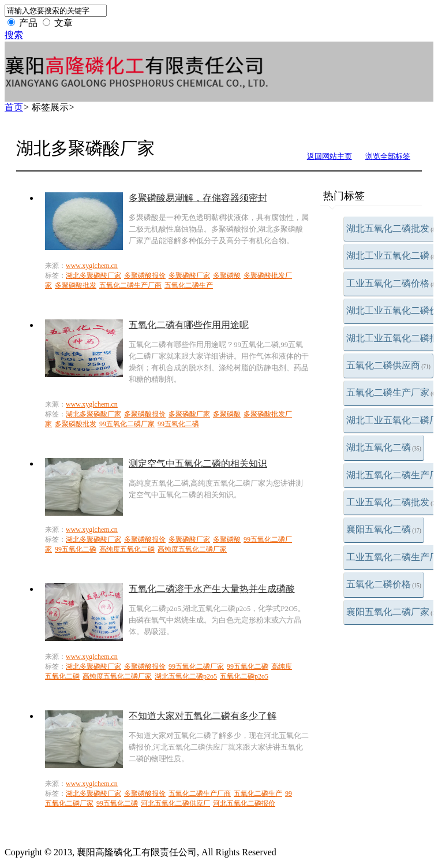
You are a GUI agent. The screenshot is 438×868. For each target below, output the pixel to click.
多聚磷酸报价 (145, 275)
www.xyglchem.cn (92, 266)
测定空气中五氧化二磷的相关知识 (198, 463)
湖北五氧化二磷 (384, 447)
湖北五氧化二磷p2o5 (186, 676)
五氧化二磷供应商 (388, 365)
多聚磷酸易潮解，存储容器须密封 (198, 198)
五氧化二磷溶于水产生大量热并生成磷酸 (212, 589)
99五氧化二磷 (178, 424)
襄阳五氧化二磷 (384, 529)
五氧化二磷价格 (384, 584)
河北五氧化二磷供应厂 (175, 803)
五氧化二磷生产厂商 (130, 285)
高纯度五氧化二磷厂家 (192, 549)
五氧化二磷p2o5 (244, 676)
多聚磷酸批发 (76, 285)
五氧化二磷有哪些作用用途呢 (189, 325)
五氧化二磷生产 (189, 285)
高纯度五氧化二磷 (127, 549)
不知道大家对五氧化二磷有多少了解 (203, 716)
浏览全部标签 (388, 156)
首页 (14, 107)
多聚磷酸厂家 (189, 275)
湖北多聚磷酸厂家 (93, 275)
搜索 (14, 35)
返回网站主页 (330, 156)
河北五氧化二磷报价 (244, 803)
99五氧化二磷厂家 (127, 424)
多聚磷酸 (227, 275)
